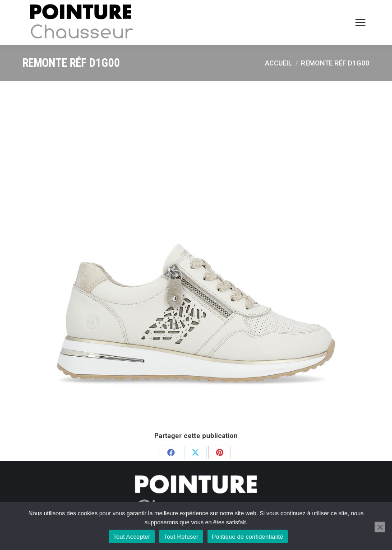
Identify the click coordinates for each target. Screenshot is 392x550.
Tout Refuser (181, 537)
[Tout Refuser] (380, 527)
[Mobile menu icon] (360, 23)
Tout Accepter (132, 537)
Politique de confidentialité (248, 537)
